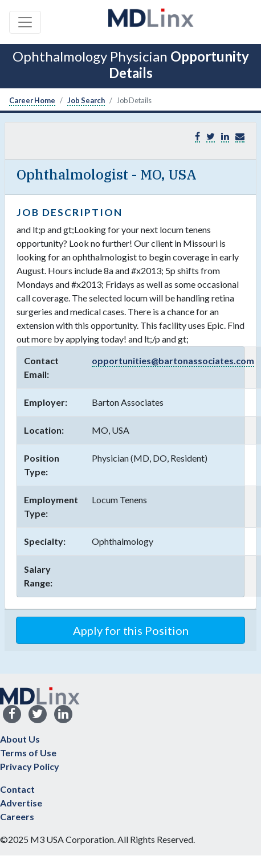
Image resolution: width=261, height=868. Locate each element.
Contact (17, 789)
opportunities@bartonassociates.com (173, 360)
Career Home (32, 100)
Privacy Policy (30, 766)
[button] (240, 136)
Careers (17, 816)
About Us (20, 739)
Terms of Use (28, 753)
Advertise (21, 803)
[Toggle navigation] (25, 22)
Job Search (86, 100)
